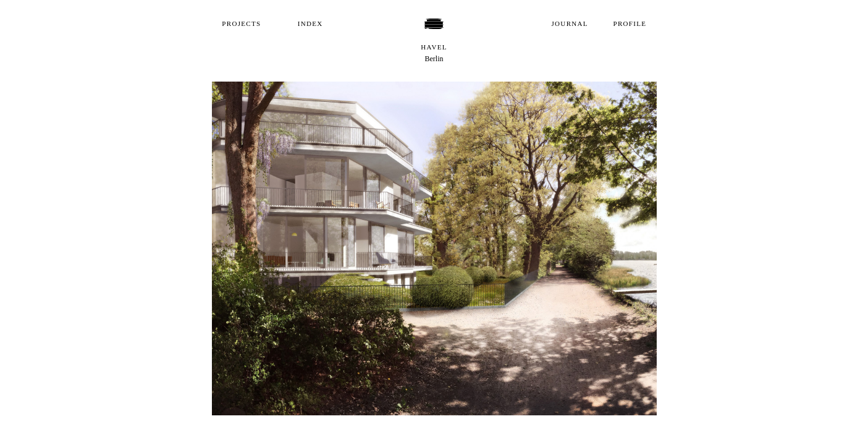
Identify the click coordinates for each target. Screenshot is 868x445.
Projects (241, 23)
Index (310, 23)
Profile (630, 23)
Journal (570, 23)
